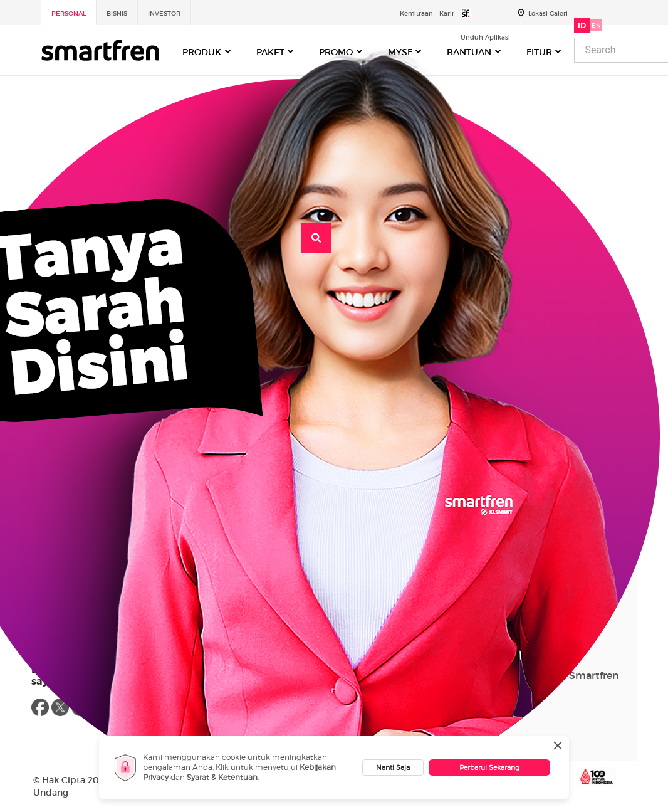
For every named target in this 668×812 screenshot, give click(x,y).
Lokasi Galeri (548, 13)
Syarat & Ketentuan (222, 777)
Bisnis (117, 13)
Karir (447, 13)
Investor (164, 13)
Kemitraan (416, 13)
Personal (69, 13)
